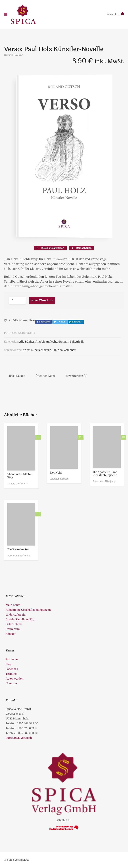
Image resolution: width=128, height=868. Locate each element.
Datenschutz (14, 624)
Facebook (12, 669)
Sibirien (58, 350)
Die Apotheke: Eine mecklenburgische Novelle (105, 475)
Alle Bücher (27, 342)
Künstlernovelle (41, 350)
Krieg (26, 350)
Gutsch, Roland (14, 55)
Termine (11, 674)
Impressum (13, 629)
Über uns (11, 684)
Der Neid (56, 473)
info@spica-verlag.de (19, 738)
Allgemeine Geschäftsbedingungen (28, 610)
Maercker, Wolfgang (104, 481)
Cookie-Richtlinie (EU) (20, 620)
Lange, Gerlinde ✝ (18, 484)
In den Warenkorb (42, 300)
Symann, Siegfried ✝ (19, 556)
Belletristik (77, 342)
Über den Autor (45, 376)
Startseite (12, 659)
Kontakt (11, 634)
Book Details (17, 376)
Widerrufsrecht (16, 615)
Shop (9, 664)
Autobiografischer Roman (52, 342)
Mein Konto (13, 605)
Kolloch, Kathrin (59, 479)
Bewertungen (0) (76, 376)
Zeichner (70, 350)
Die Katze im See (18, 550)
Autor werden (14, 679)
